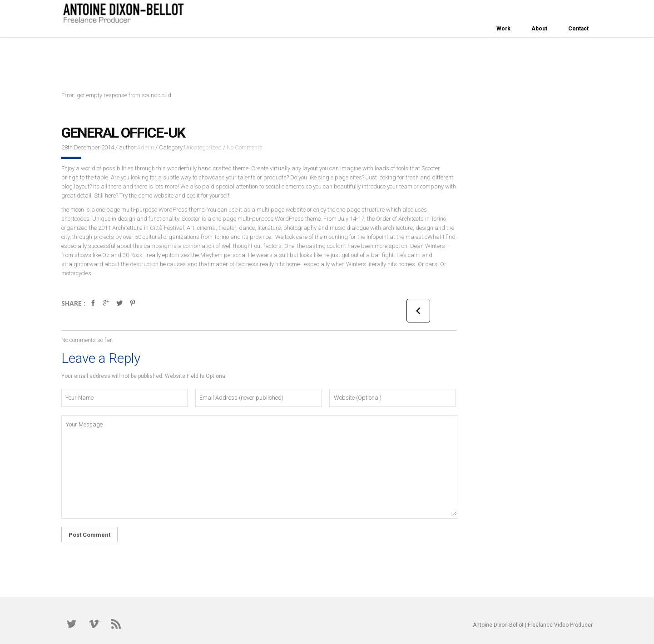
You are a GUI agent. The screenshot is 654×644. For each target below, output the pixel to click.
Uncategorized (203, 147)
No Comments (245, 147)
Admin (146, 147)
